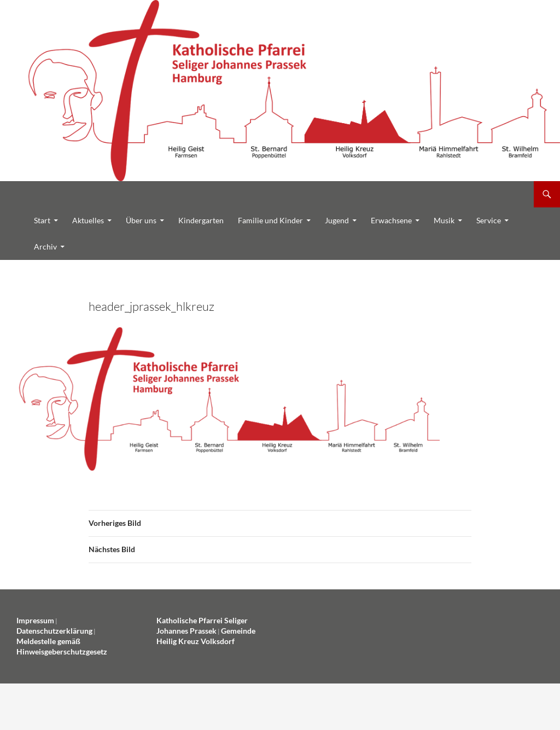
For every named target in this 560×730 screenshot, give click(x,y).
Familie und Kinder (270, 220)
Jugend (337, 220)
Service (489, 220)
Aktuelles (88, 220)
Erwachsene (391, 220)
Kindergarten (201, 220)
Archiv (45, 247)
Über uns (141, 220)
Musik (444, 220)
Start (42, 220)
